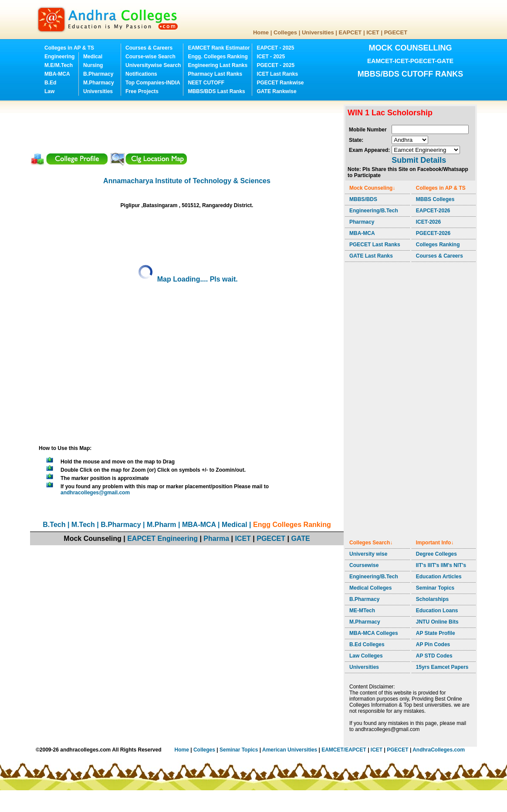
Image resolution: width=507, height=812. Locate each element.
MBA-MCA (57, 74)
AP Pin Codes (433, 644)
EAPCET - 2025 (275, 48)
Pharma (216, 539)
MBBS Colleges (435, 199)
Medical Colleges (370, 588)
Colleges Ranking (438, 245)
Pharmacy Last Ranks (215, 74)
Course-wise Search (150, 57)
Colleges (285, 32)
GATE (300, 539)
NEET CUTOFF (206, 83)
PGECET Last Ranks (375, 245)
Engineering (59, 57)
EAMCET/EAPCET (344, 750)
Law (49, 91)
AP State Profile (436, 633)
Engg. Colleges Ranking (218, 57)
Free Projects (142, 91)
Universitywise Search (153, 65)
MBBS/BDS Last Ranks (216, 91)
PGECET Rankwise (280, 83)
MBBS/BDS (363, 199)
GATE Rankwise (276, 91)
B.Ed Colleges (367, 644)
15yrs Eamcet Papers (442, 667)
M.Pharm (162, 525)
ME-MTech (362, 611)
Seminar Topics (435, 588)
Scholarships (432, 599)
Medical (93, 57)
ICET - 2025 (271, 57)
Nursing (93, 65)
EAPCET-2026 (433, 211)
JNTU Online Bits (437, 622)
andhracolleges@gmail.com (95, 493)
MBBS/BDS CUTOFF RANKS (411, 74)
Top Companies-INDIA (153, 83)
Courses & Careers (149, 48)
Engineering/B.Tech (374, 211)
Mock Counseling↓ (372, 188)
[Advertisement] (189, 124)
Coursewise (364, 565)
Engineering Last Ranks (218, 65)
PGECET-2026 (433, 233)
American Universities (290, 750)
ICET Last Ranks (277, 74)
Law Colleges (366, 656)
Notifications (141, 74)
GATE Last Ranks (371, 256)
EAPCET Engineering (162, 539)
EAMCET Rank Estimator (219, 48)
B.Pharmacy (98, 74)
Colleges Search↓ (371, 543)
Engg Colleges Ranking (292, 525)
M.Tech (83, 525)
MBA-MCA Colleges (374, 633)
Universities (318, 32)
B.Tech (54, 525)
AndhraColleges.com (439, 750)
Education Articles (439, 577)
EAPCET (350, 32)
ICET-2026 (428, 222)
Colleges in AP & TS (69, 48)
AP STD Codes (434, 656)
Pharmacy (362, 222)
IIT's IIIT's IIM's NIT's (441, 565)
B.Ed (50, 83)
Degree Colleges (436, 554)
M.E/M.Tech (59, 65)
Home (261, 32)
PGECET (396, 32)
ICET (373, 32)
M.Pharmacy (99, 83)
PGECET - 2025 (275, 65)
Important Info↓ (435, 543)
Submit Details (419, 160)
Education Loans (437, 611)
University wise (368, 554)
